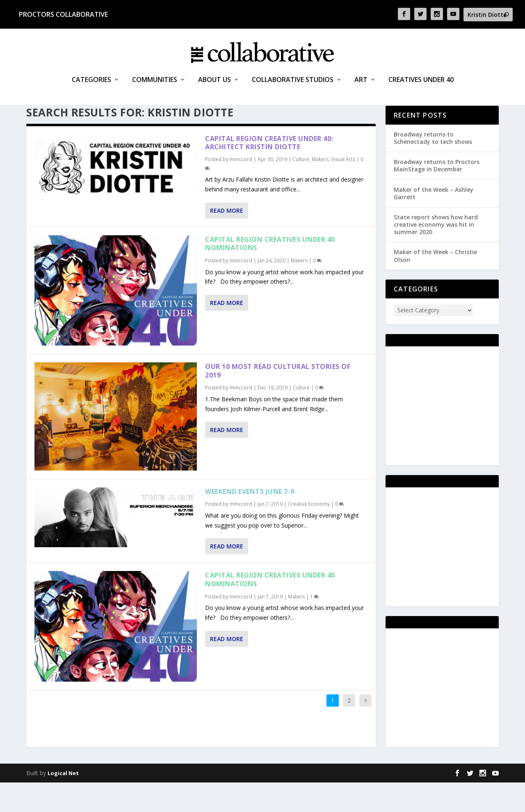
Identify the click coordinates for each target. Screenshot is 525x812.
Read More (227, 240)
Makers (320, 189)
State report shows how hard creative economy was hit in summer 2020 (436, 254)
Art (361, 94)
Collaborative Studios (293, 94)
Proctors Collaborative (63, 14)
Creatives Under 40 (421, 94)
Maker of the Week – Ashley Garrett (434, 223)
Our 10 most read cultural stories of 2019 (278, 400)
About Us (215, 94)
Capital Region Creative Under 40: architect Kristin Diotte (269, 172)
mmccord (241, 189)
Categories (91, 94)
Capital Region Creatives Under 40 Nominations (270, 273)
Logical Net (63, 803)
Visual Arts (343, 189)
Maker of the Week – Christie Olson (435, 285)
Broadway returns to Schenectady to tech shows (433, 167)
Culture (301, 189)
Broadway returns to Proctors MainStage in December (437, 195)
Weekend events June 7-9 (250, 521)
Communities (155, 94)
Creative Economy (309, 534)
